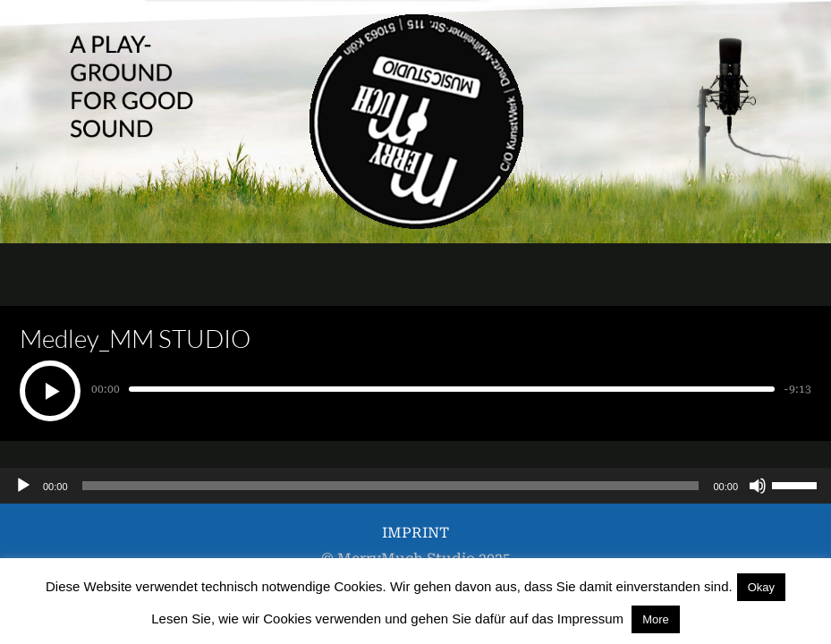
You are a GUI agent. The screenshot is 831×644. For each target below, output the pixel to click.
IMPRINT (415, 533)
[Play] (50, 391)
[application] (415, 486)
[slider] (391, 486)
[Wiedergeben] (23, 486)
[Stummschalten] (758, 486)
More (656, 619)
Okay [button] (761, 587)
